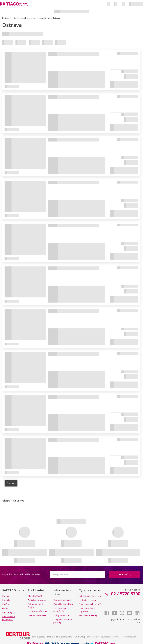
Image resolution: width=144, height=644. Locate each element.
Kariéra (6, 604)
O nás (5, 608)
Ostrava (11, 483)
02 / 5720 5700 (125, 594)
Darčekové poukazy (37, 600)
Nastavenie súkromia (38, 611)
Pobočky (6, 600)
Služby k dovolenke (62, 615)
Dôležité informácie (37, 615)
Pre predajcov (9, 612)
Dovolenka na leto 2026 (90, 604)
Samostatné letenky (88, 615)
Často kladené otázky (63, 604)
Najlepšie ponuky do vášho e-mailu (21, 574)
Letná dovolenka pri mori (90, 596)
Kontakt (6, 596)
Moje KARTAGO (35, 596)
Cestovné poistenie (62, 600)
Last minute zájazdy (88, 600)
